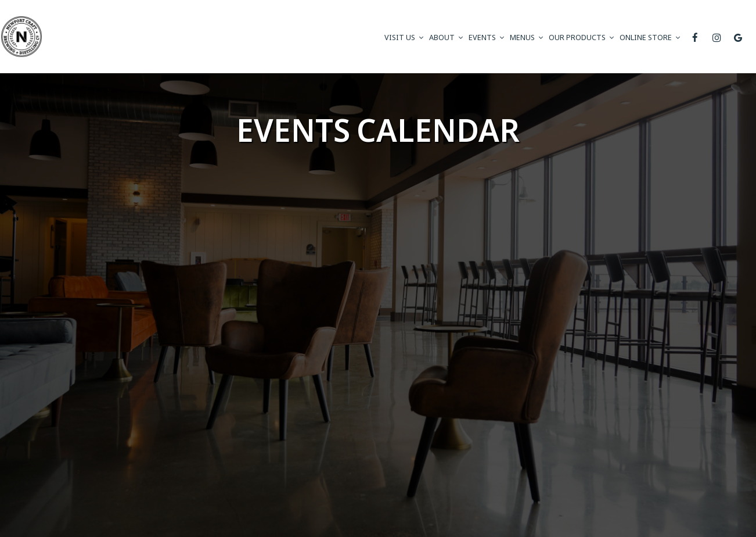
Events (486, 37)
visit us (404, 37)
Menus (526, 37)
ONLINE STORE (650, 37)
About (446, 37)
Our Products (581, 37)
